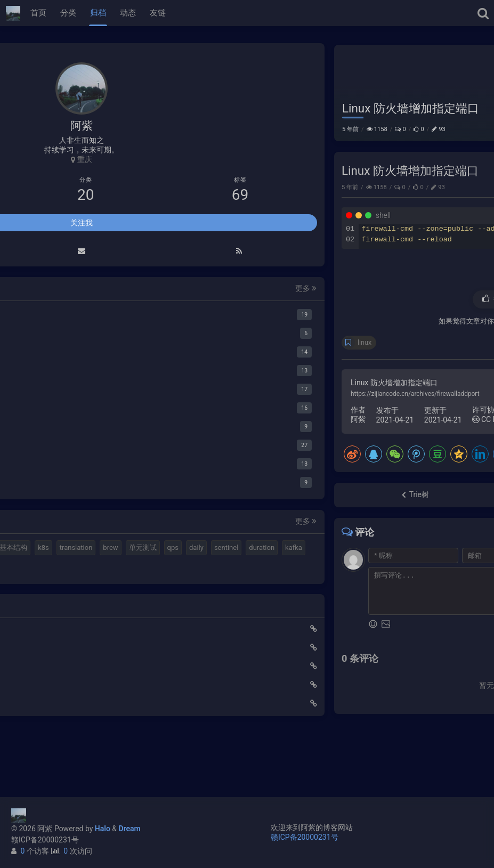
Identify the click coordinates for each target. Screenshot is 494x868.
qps (88, 587)
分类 (68, 13)
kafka (98, 607)
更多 (139, 290)
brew (26, 587)
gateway (75, 625)
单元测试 (58, 587)
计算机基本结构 (43, 568)
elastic (73, 550)
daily (112, 587)
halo (46, 550)
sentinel (31, 607)
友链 (158, 13)
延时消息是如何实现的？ (54, 725)
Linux (471, 54)
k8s (83, 568)
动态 (128, 13)
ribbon (135, 625)
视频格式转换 (115, 550)
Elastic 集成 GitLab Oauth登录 (63, 706)
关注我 (82, 224)
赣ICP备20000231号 (45, 840)
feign (106, 625)
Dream (130, 829)
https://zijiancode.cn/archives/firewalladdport (249, 416)
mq (24, 550)
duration (66, 607)
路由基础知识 (36, 762)
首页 (38, 13)
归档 (98, 13)
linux (199, 364)
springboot (35, 625)
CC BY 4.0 (328, 441)
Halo (103, 829)
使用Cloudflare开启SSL (52, 687)
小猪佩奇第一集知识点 (51, 743)
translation (116, 568)
